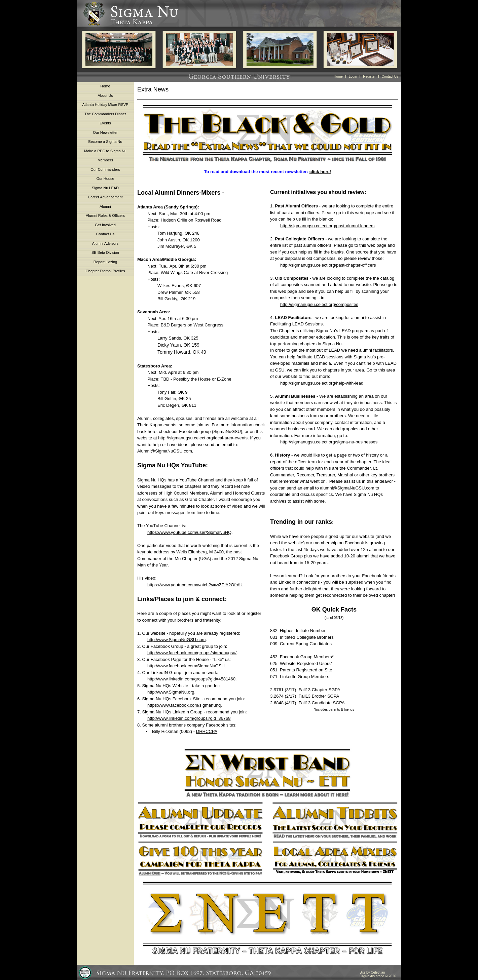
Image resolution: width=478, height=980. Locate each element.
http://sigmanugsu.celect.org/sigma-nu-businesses (329, 442)
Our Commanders (105, 169)
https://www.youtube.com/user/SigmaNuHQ (189, 532)
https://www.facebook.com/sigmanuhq (184, 705)
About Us (105, 95)
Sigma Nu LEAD (105, 188)
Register (369, 76)
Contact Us (390, 76)
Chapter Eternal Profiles (105, 271)
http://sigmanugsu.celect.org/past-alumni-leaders (327, 226)
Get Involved (105, 225)
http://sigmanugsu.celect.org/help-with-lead (322, 383)
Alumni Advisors (105, 243)
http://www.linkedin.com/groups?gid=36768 (189, 718)
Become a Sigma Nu (105, 142)
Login (353, 76)
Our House (105, 179)
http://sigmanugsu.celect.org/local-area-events (203, 438)
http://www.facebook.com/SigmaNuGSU (186, 666)
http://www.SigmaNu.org (171, 692)
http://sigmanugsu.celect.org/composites (319, 304)
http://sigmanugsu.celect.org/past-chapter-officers (328, 265)
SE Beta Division (105, 252)
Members (105, 160)
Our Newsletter (105, 132)
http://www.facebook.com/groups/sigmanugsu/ (192, 653)
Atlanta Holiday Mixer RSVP (105, 105)
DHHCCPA (207, 731)
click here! (320, 172)
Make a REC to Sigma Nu (105, 151)
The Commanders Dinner (105, 114)
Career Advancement (105, 197)
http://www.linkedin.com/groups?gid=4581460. (192, 679)
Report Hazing (105, 262)
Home (338, 76)
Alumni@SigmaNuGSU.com (165, 451)
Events (105, 123)
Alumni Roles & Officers (105, 215)
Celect (375, 972)
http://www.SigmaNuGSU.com (176, 640)
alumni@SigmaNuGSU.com (347, 488)
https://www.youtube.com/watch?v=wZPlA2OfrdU (195, 585)
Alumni (105, 206)
